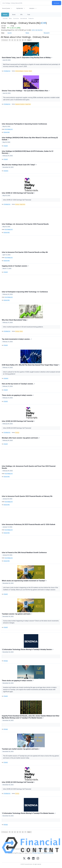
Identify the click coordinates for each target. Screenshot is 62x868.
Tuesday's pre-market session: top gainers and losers (21, 749)
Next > (29, 40)
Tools (29, 15)
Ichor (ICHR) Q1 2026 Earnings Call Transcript (18, 193)
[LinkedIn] (33, 859)
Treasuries (31, 18)
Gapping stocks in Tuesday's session (15, 266)
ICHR (44, 23)
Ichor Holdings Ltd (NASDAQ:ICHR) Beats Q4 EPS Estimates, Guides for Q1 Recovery (28, 152)
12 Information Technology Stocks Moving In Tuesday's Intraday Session (28, 649)
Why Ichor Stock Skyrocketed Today (15, 320)
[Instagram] (38, 859)
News (10, 18)
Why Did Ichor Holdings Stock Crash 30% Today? (19, 165)
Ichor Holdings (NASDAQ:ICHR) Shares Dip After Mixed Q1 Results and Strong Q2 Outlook (30, 139)
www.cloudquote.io (45, 849)
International (24, 18)
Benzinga (6, 661)
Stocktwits (6, 171)
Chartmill (6, 146)
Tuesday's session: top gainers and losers (17, 614)
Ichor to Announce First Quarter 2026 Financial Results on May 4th (25, 252)
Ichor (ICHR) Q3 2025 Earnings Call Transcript (18, 782)
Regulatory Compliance (20, 104)
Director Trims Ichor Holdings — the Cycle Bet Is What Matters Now (26, 91)
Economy (26, 71)
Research (47, 33)
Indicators (32, 8)
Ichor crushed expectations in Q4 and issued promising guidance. (23, 327)
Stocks (14, 15)
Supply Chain (28, 104)
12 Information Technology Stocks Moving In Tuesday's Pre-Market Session (29, 813)
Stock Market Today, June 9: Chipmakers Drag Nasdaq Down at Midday (27, 58)
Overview (5, 18)
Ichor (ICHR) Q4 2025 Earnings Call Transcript (18, 421)
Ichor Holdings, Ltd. (9, 129)
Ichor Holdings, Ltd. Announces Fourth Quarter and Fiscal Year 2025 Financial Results (29, 467)
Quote (10, 33)
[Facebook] (29, 859)
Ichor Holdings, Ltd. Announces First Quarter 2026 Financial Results (25, 224)
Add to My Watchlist (40, 30)
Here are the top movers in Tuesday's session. (18, 384)
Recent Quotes (6, 8)
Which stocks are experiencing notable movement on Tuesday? (24, 581)
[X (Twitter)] (24, 859)
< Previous (5, 40)
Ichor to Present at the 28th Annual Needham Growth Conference (24, 553)
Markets (5, 15)
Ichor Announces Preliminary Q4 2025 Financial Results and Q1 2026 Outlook (29, 524)
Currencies (16, 18)
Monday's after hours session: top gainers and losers (21, 438)
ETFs (21, 15)
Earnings (17, 204)
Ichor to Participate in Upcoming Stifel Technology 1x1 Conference (25, 292)
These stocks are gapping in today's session (18, 395)
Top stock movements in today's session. (17, 339)
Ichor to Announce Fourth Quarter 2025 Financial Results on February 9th (27, 496)
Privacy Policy (36, 853)
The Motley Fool (7, 71)
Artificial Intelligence (20, 71)
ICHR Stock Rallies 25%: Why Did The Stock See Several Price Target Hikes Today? (31, 365)
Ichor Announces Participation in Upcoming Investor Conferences (24, 124)
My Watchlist (20, 8)
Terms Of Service (48, 853)
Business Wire (7, 132)
